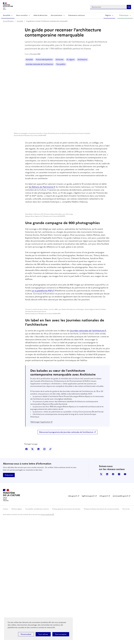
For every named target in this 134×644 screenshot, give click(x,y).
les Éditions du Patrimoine (41, 187)
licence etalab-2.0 (46, 641)
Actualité (29, 60)
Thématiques (124, 15)
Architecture (82, 60)
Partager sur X (32, 576)
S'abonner (9, 602)
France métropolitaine (44, 60)
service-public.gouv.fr (120, 623)
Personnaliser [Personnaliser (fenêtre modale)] (26, 634)
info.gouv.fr (104, 623)
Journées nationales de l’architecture (87, 457)
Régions (108, 15)
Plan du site (126, 636)
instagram (119, 601)
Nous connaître (22, 15)
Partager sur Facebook (26, 576)
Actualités (7, 15)
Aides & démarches (40, 15)
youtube (125, 601)
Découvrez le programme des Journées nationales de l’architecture (66, 559)
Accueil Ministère (8, 21)
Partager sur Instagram (44, 576)
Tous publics (61, 64)
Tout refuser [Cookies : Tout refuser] (43, 634)
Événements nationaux (76, 15)
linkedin (107, 601)
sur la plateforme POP (42, 342)
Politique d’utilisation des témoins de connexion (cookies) (101, 636)
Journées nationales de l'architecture (39, 64)
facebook (113, 601)
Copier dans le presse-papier (50, 576)
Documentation (57, 15)
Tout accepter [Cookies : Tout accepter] (61, 634)
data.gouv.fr (73, 623)
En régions (71, 60)
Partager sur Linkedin (38, 576)
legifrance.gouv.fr (88, 623)
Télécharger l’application (40, 549)
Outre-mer (60, 60)
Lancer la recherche (129, 7)
